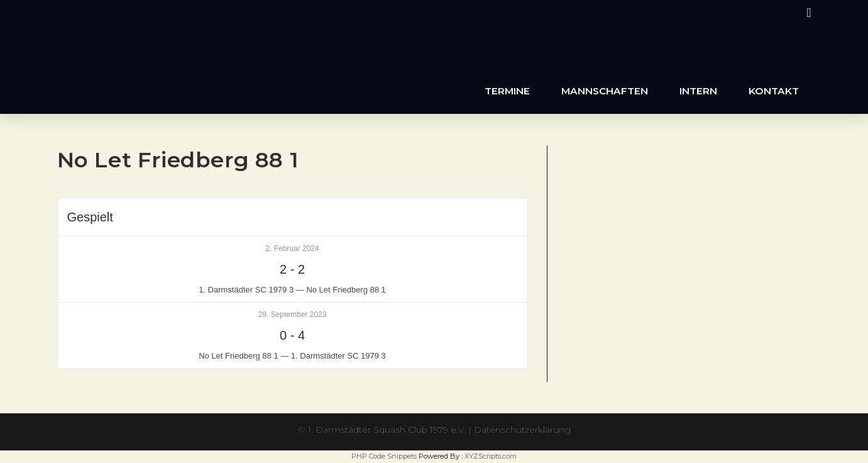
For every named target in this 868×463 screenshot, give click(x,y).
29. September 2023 (293, 315)
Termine (507, 91)
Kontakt (774, 91)
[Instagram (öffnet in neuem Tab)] (807, 13)
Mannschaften (605, 91)
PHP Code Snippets (384, 456)
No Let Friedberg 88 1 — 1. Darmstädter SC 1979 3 (292, 356)
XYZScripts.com (491, 456)
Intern (698, 91)
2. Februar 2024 (292, 248)
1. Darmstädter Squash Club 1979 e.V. (387, 430)
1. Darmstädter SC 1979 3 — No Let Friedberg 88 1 (292, 290)
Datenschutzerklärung (523, 430)
